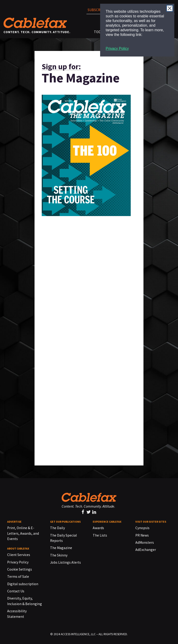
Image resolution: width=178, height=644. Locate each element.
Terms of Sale (18, 576)
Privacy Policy (117, 49)
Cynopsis (142, 528)
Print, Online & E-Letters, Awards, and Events (23, 533)
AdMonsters (145, 542)
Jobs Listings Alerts (65, 562)
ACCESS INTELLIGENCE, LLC (78, 634)
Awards (98, 528)
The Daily (57, 528)
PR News (142, 535)
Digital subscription (23, 584)
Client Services (19, 555)
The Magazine (61, 548)
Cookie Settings (20, 569)
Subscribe (97, 10)
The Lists (100, 535)
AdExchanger (146, 550)
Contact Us (16, 591)
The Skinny (59, 555)
